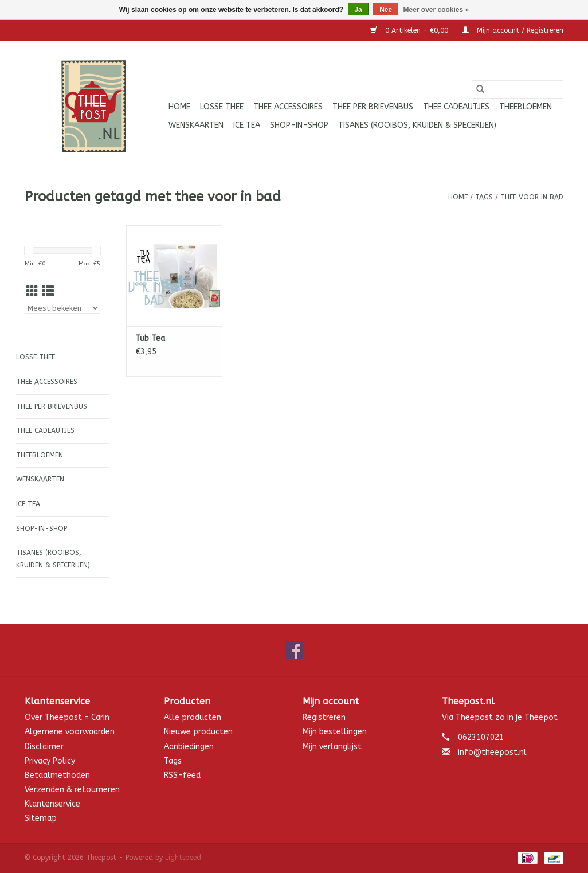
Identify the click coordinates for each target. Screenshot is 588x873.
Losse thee (222, 107)
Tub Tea (150, 338)
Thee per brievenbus (373, 107)
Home (179, 107)
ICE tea (247, 125)
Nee (386, 10)
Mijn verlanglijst (332, 747)
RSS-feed (182, 775)
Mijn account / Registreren (513, 30)
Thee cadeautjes (456, 107)
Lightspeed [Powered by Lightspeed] (183, 858)
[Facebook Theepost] (294, 650)
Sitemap (41, 818)
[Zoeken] (518, 89)
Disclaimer (44, 747)
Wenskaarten (196, 125)
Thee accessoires (288, 107)
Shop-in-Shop (299, 125)
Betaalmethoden (57, 775)
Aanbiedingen (189, 747)
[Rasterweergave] (32, 292)
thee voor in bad (532, 197)
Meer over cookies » (436, 10)
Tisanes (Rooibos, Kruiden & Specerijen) (417, 125)
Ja (358, 10)
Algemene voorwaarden (70, 732)
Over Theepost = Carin (67, 717)
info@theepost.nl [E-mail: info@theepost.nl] (492, 752)
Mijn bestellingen (335, 732)
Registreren (324, 717)
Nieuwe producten (198, 732)
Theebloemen (526, 107)
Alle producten (193, 717)
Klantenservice (52, 804)
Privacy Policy (50, 761)
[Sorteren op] (62, 308)
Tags (484, 197)
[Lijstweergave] (48, 292)
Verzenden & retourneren (72, 790)
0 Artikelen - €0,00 (410, 30)
